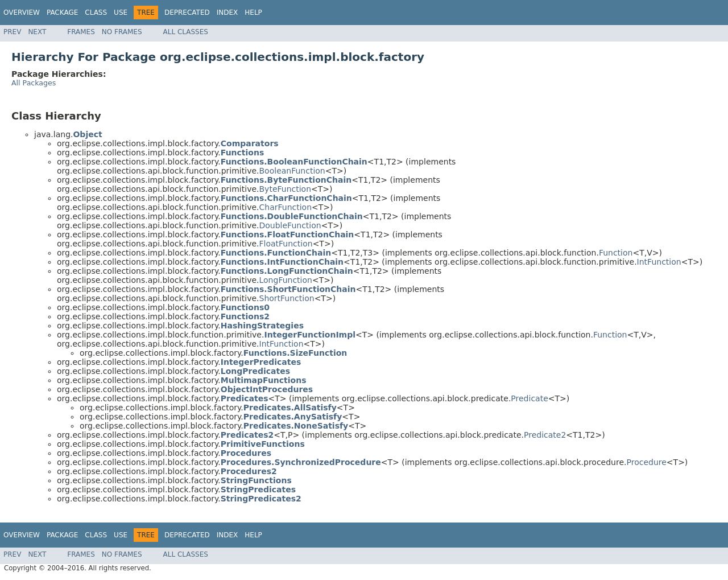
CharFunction (286, 207)
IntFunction (659, 262)
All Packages (34, 83)
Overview (22, 13)
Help (253, 13)
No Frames (122, 32)
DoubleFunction (290, 225)
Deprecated (187, 13)
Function (616, 253)
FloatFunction (286, 244)
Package (62, 13)
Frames (81, 32)
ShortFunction (287, 298)
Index (227, 13)
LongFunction (286, 280)
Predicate (529, 398)
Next (37, 32)
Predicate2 (545, 435)
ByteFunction (286, 189)
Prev (12, 32)
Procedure (647, 462)
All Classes (186, 32)
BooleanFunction (292, 171)
